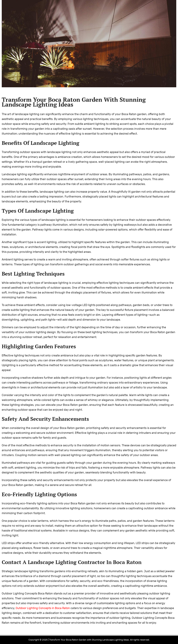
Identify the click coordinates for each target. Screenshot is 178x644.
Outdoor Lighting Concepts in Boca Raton (43, 608)
